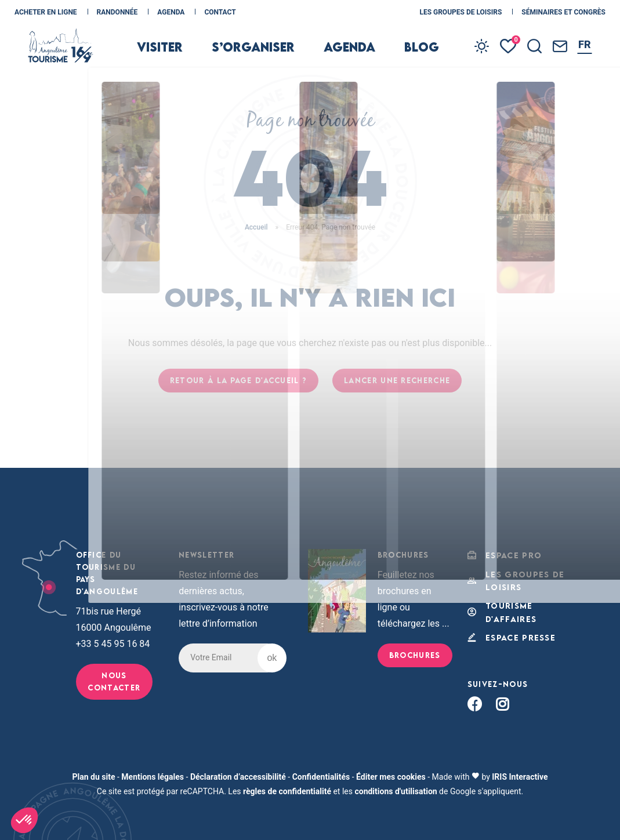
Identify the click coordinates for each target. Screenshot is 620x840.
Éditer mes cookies (391, 772)
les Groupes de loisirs (461, 12)
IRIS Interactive (520, 772)
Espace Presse (509, 633)
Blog (405, 59)
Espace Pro (502, 555)
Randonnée (118, 12)
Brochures (415, 655)
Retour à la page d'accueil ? (238, 380)
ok (272, 658)
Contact (220, 12)
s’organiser (263, 59)
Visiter (187, 59)
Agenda (172, 12)
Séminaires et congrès (563, 12)
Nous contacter (114, 681)
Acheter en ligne (47, 12)
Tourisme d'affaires (500, 609)
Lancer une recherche (397, 380)
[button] (24, 820)
